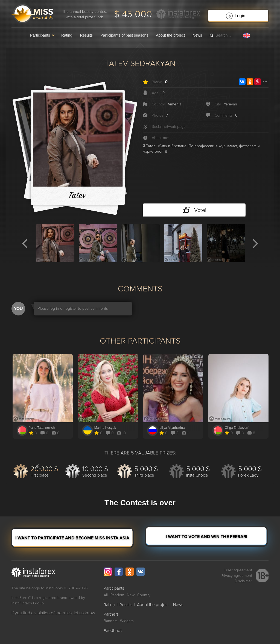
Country (144, 595)
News (197, 35)
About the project (170, 35)
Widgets (127, 621)
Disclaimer (243, 581)
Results (86, 35)
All (106, 595)
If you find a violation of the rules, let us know (53, 613)
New (131, 595)
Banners (110, 621)
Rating (67, 35)
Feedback (113, 631)
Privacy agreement (236, 576)
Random (117, 595)
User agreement (238, 570)
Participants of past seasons (124, 35)
